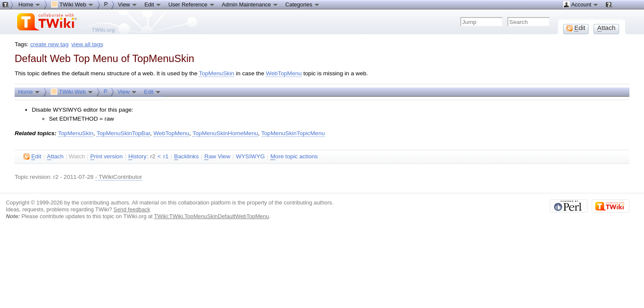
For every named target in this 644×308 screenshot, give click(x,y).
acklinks (187, 157)
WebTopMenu (284, 73)
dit (32, 157)
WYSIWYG (250, 156)
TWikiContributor (120, 177)
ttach (55, 157)
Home (29, 92)
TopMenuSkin (217, 73)
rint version (107, 157)
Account (581, 4)
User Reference (192, 4)
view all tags (87, 44)
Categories (302, 4)
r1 (166, 156)
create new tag (49, 44)
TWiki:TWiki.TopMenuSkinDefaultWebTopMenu (212, 216)
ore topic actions (294, 157)
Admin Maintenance (250, 4)
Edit (152, 92)
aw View (217, 157)
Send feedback (132, 209)
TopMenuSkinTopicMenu (293, 133)
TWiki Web (72, 92)
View (128, 92)
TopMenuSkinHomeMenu (225, 133)
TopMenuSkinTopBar (123, 133)
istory (137, 157)
